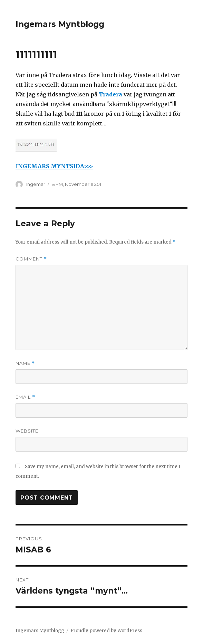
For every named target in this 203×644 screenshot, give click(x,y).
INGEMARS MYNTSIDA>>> (54, 166)
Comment (31, 259)
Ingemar (36, 184)
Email (25, 397)
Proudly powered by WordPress (106, 631)
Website (27, 431)
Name (25, 363)
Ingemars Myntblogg (60, 24)
